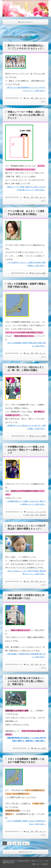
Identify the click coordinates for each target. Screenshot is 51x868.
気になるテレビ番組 (39, 273)
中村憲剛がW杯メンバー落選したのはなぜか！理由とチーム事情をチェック (26, 450)
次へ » (26, 843)
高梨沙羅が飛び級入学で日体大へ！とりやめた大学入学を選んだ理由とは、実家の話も (26, 681)
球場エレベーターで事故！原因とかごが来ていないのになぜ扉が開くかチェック (26, 115)
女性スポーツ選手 (40, 748)
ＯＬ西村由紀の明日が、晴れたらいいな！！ (30, 861)
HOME (5, 29)
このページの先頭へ (41, 864)
